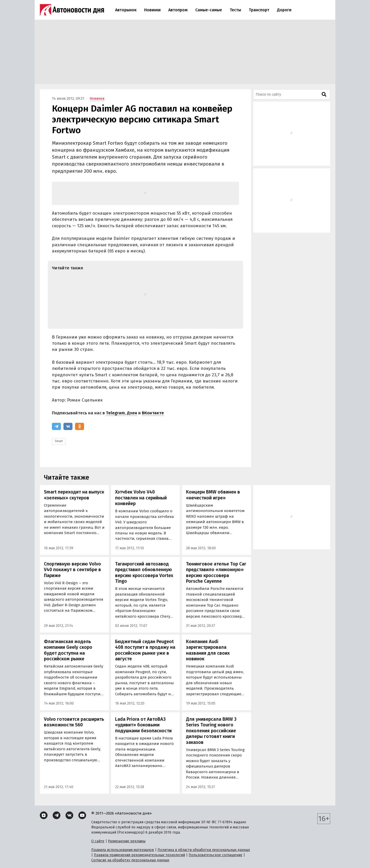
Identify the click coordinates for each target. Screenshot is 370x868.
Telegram (115, 413)
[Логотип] (72, 10)
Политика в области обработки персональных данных (204, 850)
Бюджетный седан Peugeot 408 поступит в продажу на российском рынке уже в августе (145, 650)
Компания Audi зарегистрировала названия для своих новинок (208, 650)
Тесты (235, 10)
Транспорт (259, 10)
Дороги (284, 10)
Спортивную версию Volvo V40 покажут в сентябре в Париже (72, 570)
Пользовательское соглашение (215, 855)
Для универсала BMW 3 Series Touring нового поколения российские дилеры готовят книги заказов (211, 731)
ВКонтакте (153, 413)
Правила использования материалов (123, 850)
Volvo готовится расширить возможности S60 (74, 722)
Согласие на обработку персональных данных (130, 860)
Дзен (132, 413)
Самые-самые (209, 10)
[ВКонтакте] (68, 426)
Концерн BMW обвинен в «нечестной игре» (213, 495)
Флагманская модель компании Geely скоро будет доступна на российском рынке (68, 650)
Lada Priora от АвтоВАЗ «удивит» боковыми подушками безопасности (143, 725)
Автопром (178, 10)
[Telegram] (56, 426)
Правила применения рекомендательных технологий (139, 855)
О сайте (98, 841)
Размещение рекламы (127, 841)
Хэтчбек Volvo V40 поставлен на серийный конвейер (141, 498)
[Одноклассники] (80, 426)
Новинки (152, 10)
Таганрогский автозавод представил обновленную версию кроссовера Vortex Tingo (144, 573)
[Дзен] (44, 815)
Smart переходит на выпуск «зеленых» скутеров (74, 495)
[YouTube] (82, 815)
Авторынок (126, 10)
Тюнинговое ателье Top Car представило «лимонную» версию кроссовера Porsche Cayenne (216, 573)
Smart (59, 441)
